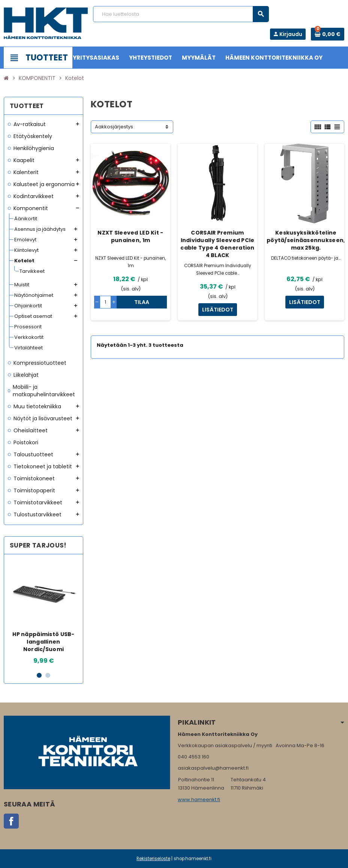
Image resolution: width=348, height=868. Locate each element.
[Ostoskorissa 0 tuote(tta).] (328, 34)
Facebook (11, 821)
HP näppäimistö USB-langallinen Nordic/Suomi (43, 642)
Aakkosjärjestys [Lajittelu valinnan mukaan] (114, 127)
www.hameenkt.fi (199, 800)
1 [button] (39, 675)
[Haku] (181, 14)
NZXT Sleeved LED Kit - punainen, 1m (130, 236)
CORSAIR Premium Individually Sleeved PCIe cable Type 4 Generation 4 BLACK (217, 244)
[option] (43, 613)
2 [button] (48, 675)
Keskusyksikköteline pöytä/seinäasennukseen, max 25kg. (306, 240)
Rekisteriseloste (153, 859)
